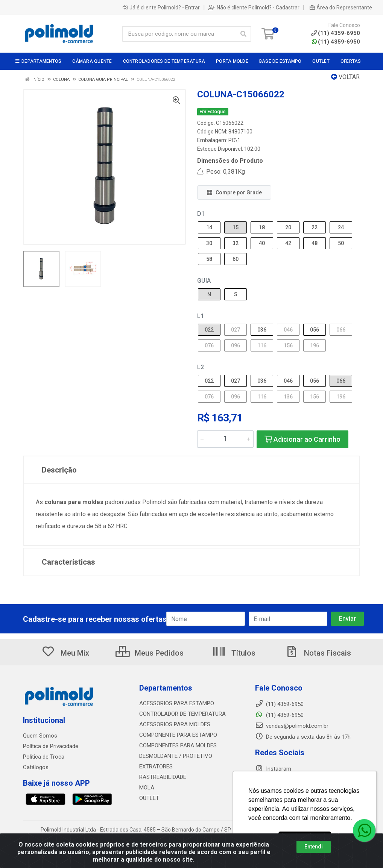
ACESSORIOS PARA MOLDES (175, 724)
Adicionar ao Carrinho (302, 439)
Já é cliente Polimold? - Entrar (161, 8)
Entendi (314, 847)
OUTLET (149, 798)
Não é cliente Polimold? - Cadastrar (254, 8)
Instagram (273, 769)
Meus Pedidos (150, 653)
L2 (201, 367)
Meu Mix (65, 653)
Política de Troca (44, 757)
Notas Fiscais (318, 653)
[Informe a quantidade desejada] (225, 439)
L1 (201, 316)
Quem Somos (40, 736)
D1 (201, 214)
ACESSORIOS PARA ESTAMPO (177, 703)
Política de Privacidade (51, 746)
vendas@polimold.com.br (292, 726)
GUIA (204, 281)
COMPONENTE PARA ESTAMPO (178, 735)
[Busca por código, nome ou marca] (179, 34)
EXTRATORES (156, 767)
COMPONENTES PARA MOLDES (178, 745)
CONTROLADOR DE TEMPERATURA (182, 714)
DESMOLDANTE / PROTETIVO (176, 756)
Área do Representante (341, 8)
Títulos (234, 653)
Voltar (345, 77)
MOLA (147, 788)
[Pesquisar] (243, 34)
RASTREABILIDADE (163, 777)
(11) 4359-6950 (336, 42)
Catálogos (36, 767)
